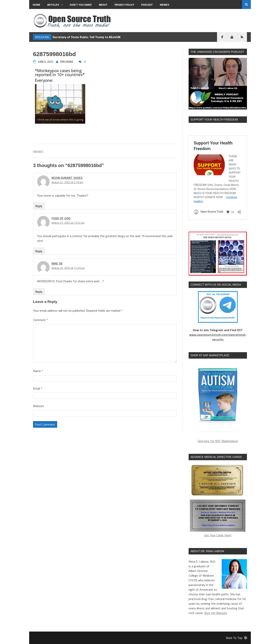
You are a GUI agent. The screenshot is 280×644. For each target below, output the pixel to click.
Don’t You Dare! (81, 5)
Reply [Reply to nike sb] (39, 292)
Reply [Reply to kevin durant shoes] (39, 206)
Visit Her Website (216, 613)
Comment (41, 320)
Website (38, 406)
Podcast (147, 5)
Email (38, 388)
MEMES (164, 5)
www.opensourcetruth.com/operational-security (218, 337)
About (103, 5)
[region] (218, 398)
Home (36, 5)
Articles (55, 5)
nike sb (57, 263)
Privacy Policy (124, 5)
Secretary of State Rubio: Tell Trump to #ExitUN (86, 37)
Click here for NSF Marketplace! (218, 441)
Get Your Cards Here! (218, 501)
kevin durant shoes (67, 178)
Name (38, 371)
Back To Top (236, 638)
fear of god (61, 218)
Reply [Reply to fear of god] (39, 251)
